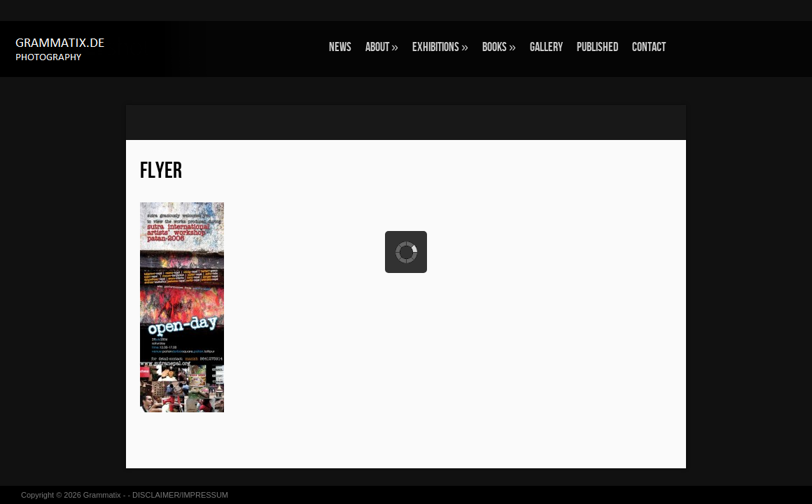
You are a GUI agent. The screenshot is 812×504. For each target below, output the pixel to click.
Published (597, 47)
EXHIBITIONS (440, 47)
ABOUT (382, 47)
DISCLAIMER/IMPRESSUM (180, 495)
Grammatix (102, 495)
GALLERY (546, 47)
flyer (161, 171)
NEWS (340, 47)
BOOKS (499, 47)
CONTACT (649, 47)
